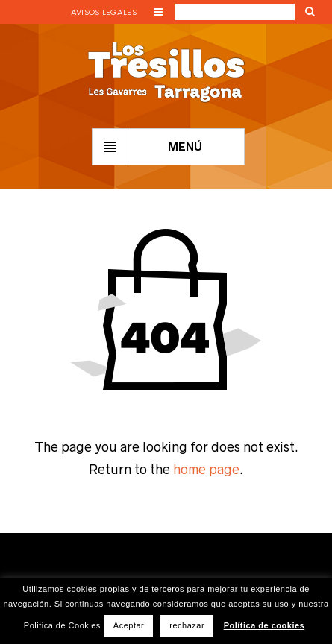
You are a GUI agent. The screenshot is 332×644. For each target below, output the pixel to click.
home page (206, 470)
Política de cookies (264, 625)
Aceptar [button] (129, 625)
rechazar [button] (187, 625)
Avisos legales (104, 12)
